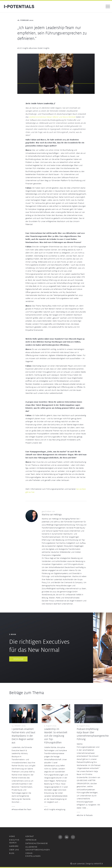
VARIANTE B (98, 864)
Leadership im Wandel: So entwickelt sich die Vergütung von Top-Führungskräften (56, 736)
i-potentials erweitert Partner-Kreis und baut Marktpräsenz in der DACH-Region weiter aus (23, 736)
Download (18, 659)
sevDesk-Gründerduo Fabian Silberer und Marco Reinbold (52, 117)
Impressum (31, 840)
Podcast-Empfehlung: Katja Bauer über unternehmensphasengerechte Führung (93, 734)
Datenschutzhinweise (37, 844)
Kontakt (30, 837)
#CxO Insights (23, 48)
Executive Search (14, 842)
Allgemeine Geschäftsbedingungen (38, 849)
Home (12, 837)
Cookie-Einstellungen (33, 855)
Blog (12, 854)
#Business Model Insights (39, 48)
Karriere (14, 847)
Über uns (14, 850)
